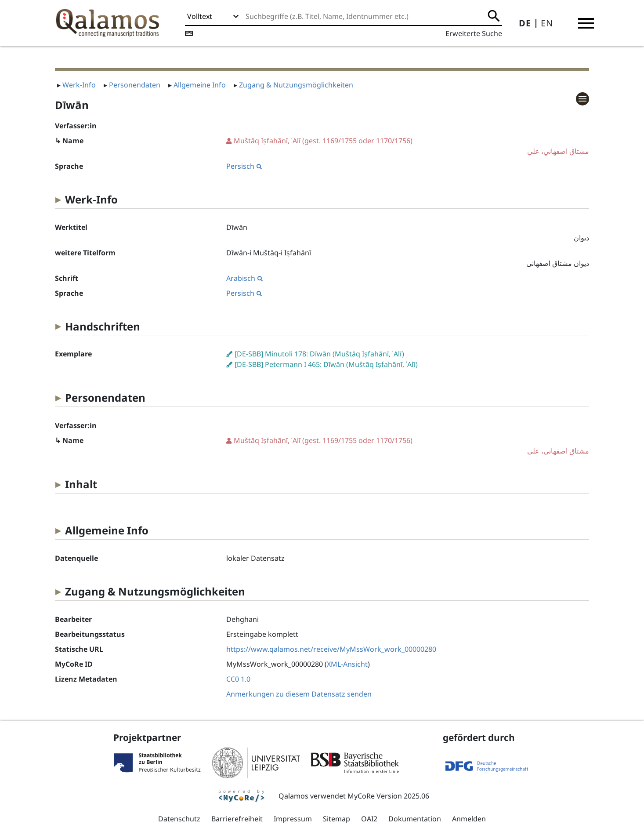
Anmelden (469, 819)
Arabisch (244, 278)
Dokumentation (415, 819)
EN (547, 23)
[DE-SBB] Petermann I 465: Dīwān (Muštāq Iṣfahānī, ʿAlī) (326, 364)
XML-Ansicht (347, 664)
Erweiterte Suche (474, 33)
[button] (586, 23)
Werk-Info (79, 85)
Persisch (244, 166)
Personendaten (135, 85)
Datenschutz (179, 819)
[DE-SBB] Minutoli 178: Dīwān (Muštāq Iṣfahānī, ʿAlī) (319, 354)
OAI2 (369, 819)
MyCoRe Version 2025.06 (388, 796)
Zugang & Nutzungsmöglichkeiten (296, 85)
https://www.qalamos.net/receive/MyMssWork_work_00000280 (331, 649)
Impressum (293, 819)
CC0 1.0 (238, 679)
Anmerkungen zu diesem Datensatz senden (299, 694)
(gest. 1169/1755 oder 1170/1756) (408, 146)
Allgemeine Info (200, 85)
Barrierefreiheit (237, 819)
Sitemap (336, 819)
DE (525, 23)
